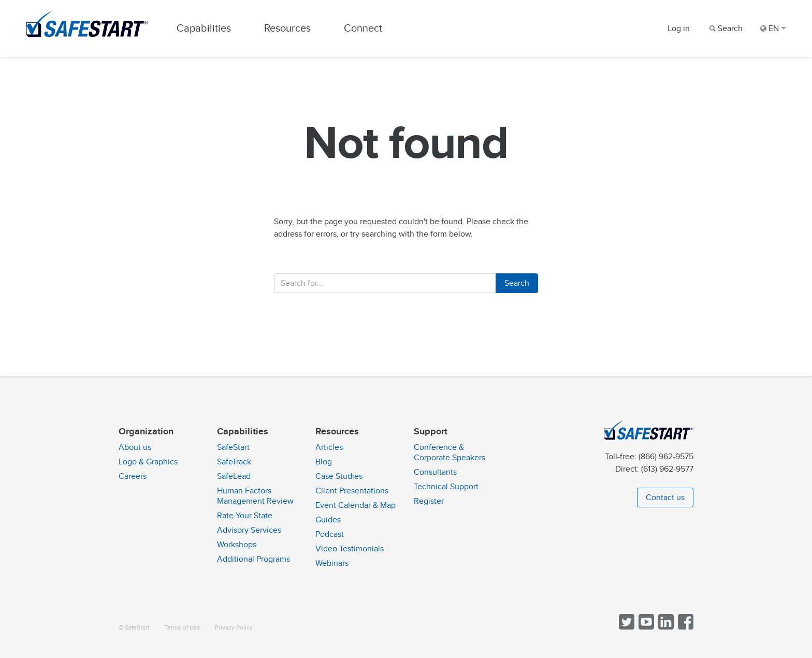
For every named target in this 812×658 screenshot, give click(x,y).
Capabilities (204, 28)
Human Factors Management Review (255, 496)
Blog (324, 462)
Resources (287, 28)
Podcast (330, 534)
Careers (133, 476)
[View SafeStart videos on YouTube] (645, 627)
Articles (329, 447)
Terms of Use (182, 628)
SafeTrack (234, 462)
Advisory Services (249, 530)
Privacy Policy (234, 628)
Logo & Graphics (148, 462)
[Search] (725, 28)
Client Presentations (352, 491)
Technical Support (446, 487)
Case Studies (339, 476)
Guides (328, 520)
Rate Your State (245, 516)
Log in (679, 28)
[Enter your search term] (385, 283)
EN (773, 28)
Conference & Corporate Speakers (450, 452)
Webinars (332, 563)
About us (135, 447)
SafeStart (233, 447)
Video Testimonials (350, 549)
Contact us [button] (665, 498)
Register (429, 501)
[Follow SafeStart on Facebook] (685, 627)
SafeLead (234, 476)
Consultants (435, 472)
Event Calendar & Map (356, 505)
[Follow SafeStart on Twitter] (626, 627)
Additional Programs (253, 559)
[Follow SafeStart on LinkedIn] (665, 627)
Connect (363, 28)
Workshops (237, 545)
